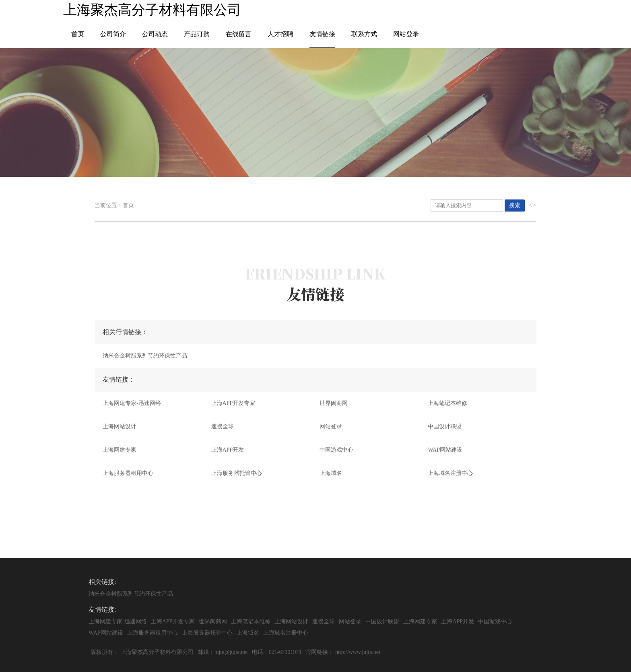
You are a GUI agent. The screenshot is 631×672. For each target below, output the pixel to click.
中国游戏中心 (336, 450)
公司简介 (113, 34)
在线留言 (239, 34)
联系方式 (364, 34)
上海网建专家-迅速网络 (132, 403)
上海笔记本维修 (447, 403)
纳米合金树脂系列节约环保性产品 (145, 356)
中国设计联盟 (445, 426)
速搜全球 (223, 426)
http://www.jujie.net (358, 652)
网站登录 (406, 34)
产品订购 (197, 34)
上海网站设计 (120, 426)
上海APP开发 (228, 450)
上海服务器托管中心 (237, 473)
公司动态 (155, 34)
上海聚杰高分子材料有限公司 (157, 652)
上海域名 (331, 473)
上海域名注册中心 (450, 473)
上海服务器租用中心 (128, 473)
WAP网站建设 (445, 450)
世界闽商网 (334, 403)
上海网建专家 (120, 450)
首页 (78, 34)
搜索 (515, 205)
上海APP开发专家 (233, 403)
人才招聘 (280, 34)
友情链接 (322, 34)
